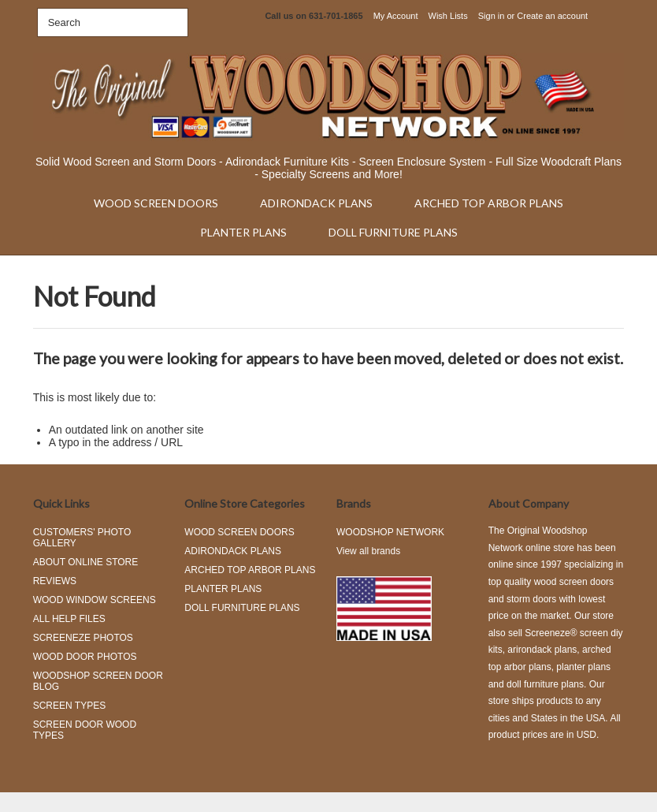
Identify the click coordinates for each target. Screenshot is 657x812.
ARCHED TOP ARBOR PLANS (489, 203)
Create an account (552, 16)
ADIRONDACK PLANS (316, 203)
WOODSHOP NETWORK (390, 532)
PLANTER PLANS (243, 232)
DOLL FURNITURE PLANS (393, 232)
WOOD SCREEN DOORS (156, 203)
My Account (396, 16)
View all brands (368, 551)
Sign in (492, 16)
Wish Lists (448, 16)
